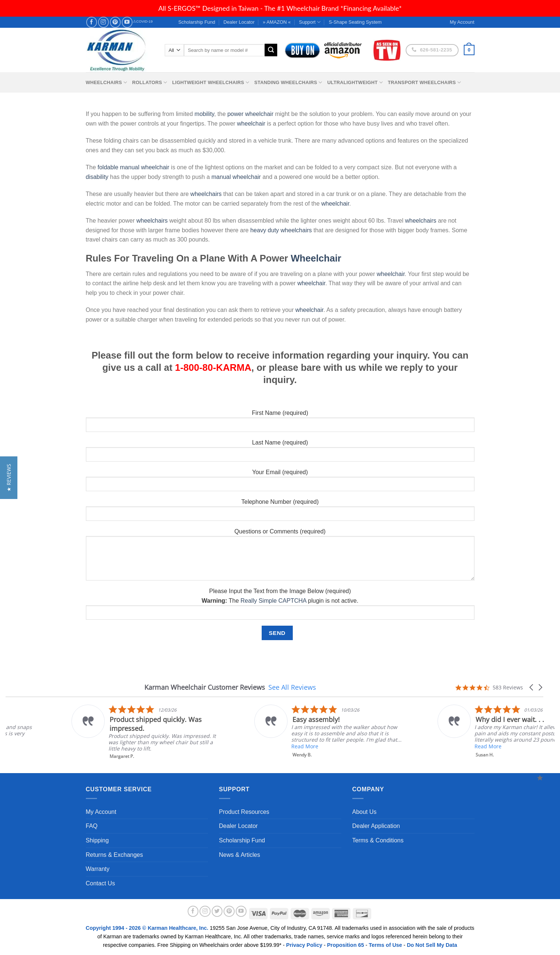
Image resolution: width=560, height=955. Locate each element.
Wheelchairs (107, 82)
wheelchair (251, 124)
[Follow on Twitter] (217, 911)
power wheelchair (250, 114)
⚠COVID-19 (143, 21)
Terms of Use (385, 945)
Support (310, 22)
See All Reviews (292, 687)
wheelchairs (206, 194)
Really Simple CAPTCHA (274, 601)
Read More (127, 746)
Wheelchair (316, 258)
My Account (101, 812)
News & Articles (240, 855)
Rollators (150, 82)
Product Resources (244, 812)
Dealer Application (376, 826)
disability (97, 177)
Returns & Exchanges (115, 855)
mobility (204, 114)
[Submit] (271, 50)
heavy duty (264, 230)
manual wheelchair (236, 177)
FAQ (92, 826)
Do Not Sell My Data (432, 945)
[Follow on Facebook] (92, 22)
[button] (532, 687)
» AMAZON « (277, 22)
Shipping (97, 840)
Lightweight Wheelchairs (211, 82)
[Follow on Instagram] (103, 22)
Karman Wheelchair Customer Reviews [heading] (205, 687)
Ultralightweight (355, 82)
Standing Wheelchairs (288, 82)
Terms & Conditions (378, 840)
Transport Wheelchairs (424, 82)
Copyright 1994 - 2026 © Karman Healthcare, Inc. (148, 928)
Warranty (98, 869)
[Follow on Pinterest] (115, 22)
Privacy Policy (304, 945)
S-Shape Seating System (355, 22)
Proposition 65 (345, 945)
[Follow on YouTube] (127, 22)
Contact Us (100, 883)
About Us (365, 812)
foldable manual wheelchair (134, 167)
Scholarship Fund (197, 22)
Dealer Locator (239, 22)
